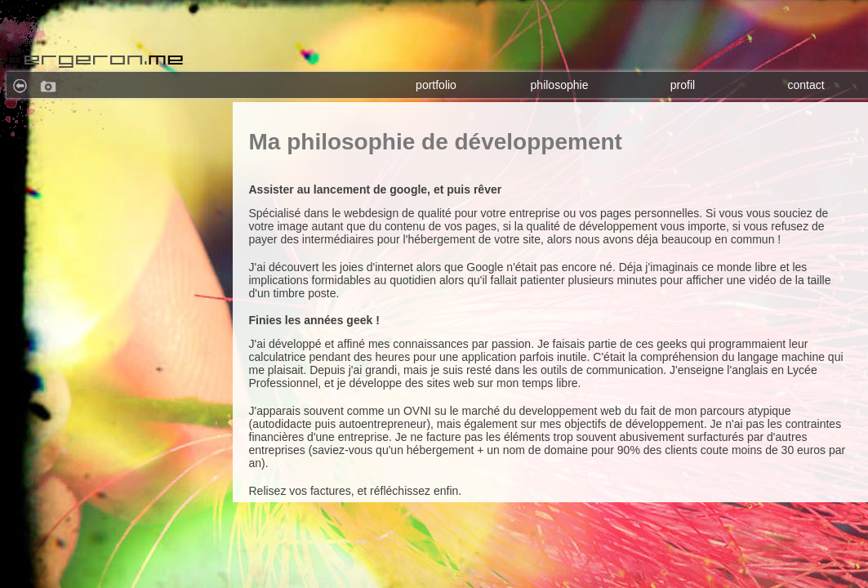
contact (806, 85)
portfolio (436, 85)
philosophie (560, 85)
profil (683, 85)
